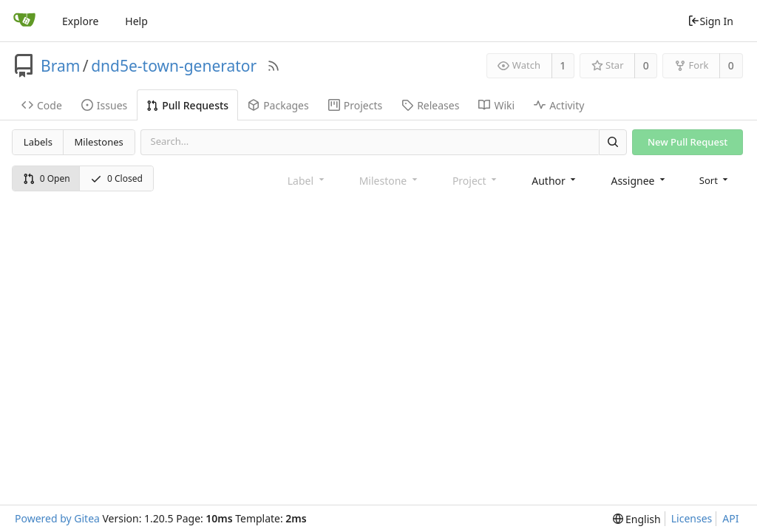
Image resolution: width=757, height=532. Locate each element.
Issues (104, 105)
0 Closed (116, 178)
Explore (80, 21)
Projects (355, 105)
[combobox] (555, 181)
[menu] (715, 180)
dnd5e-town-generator (174, 66)
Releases (430, 105)
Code (42, 105)
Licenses (692, 518)
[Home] (24, 21)
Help (136, 21)
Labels (38, 142)
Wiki (496, 105)
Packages (278, 105)
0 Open (47, 178)
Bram (60, 66)
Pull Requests (187, 105)
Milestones (99, 142)
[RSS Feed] (274, 66)
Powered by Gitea (57, 518)
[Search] (613, 142)
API (730, 518)
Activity (559, 105)
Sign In (710, 21)
